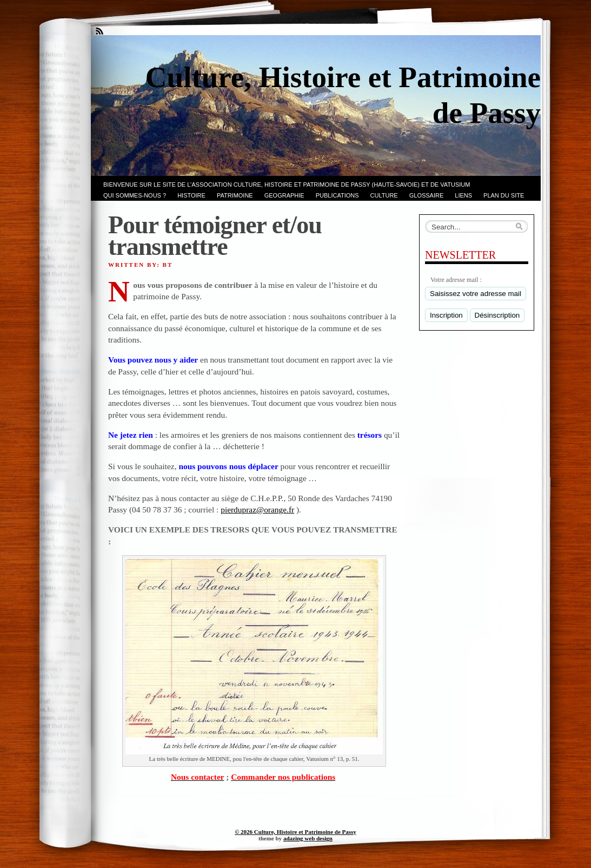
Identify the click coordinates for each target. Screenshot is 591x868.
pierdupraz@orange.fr (257, 509)
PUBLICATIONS (337, 195)
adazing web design (308, 838)
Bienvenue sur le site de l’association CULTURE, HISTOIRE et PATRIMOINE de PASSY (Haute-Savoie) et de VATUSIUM (287, 185)
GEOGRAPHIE (284, 195)
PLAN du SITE (504, 195)
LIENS (463, 195)
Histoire (191, 195)
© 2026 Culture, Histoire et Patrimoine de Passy (295, 832)
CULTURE (384, 195)
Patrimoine (235, 195)
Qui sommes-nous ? (135, 195)
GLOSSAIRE (427, 195)
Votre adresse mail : (456, 280)
